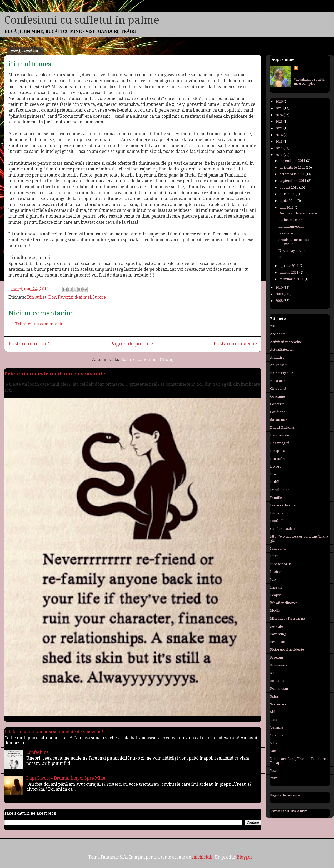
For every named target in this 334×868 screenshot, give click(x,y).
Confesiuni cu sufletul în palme (82, 20)
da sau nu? (278, 420)
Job (273, 579)
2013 (279, 141)
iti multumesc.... (291, 226)
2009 (279, 294)
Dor (52, 297)
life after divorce (284, 603)
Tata (274, 720)
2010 (279, 287)
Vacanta (276, 751)
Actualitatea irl (282, 350)
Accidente (278, 334)
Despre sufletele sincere (298, 213)
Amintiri (277, 357)
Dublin (276, 482)
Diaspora (278, 451)
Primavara (279, 665)
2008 (279, 301)
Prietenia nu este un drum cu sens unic (55, 374)
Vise (273, 771)
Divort (275, 466)
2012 (279, 148)
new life (276, 626)
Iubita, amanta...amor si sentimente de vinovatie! (54, 732)
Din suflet (37, 297)
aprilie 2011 (290, 266)
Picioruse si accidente (287, 649)
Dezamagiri (280, 443)
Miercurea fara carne (287, 618)
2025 (279, 108)
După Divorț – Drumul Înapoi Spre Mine (66, 778)
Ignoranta (278, 548)
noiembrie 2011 (293, 167)
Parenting (278, 634)
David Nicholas (282, 427)
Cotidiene (278, 412)
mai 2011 (287, 207)
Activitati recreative (286, 342)
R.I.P (274, 673)
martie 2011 (289, 272)
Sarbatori (278, 704)
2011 (279, 155)
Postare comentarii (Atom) (147, 360)
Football (277, 521)
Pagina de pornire (132, 344)
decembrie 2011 (293, 161)
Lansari (276, 587)
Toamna (277, 735)
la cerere (286, 233)
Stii (281, 257)
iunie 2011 (288, 201)
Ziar (273, 778)
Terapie (277, 727)
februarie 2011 (292, 279)
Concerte (277, 404)
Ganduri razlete (283, 529)
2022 (279, 128)
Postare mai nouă (29, 344)
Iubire (99, 297)
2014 (279, 135)
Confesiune (38, 752)
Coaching (278, 396)
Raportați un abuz (289, 811)
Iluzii (274, 556)
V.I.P (274, 743)
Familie (276, 498)
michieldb (202, 857)
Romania (277, 681)
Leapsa (276, 595)
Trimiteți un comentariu (39, 324)
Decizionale (280, 435)
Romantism (279, 688)
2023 (279, 121)
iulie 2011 (288, 194)
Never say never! (293, 251)
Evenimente (280, 490)
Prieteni (276, 657)
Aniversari (279, 365)
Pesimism (278, 642)
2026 (279, 101)
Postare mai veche (235, 344)
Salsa (274, 696)
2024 (279, 115)
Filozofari (278, 513)
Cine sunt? (278, 388)
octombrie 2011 (293, 174)
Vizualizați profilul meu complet (309, 81)
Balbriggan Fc (281, 373)
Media (275, 611)
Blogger (245, 857)
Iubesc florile (281, 564)
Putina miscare (290, 220)
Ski (273, 712)
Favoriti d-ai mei (74, 297)
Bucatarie (278, 381)
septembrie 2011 (293, 181)
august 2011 (289, 187)
